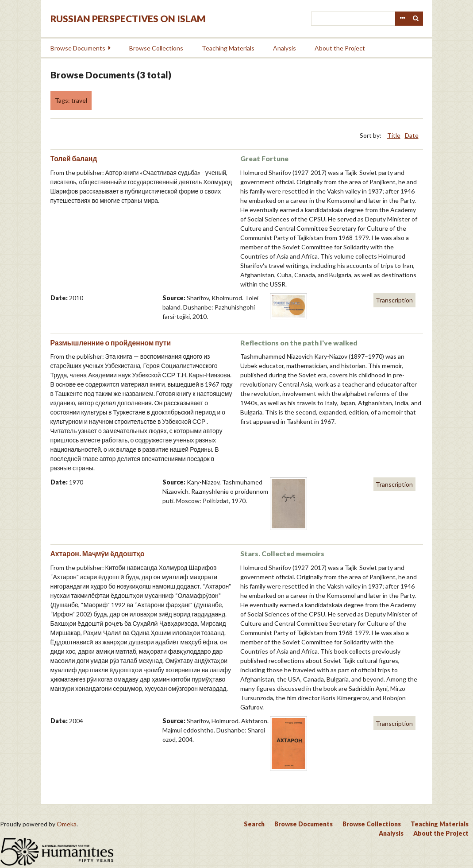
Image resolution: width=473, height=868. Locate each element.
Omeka (67, 824)
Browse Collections (156, 48)
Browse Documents (78, 48)
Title (394, 135)
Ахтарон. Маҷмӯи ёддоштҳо (98, 553)
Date (412, 135)
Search (416, 19)
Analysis (285, 48)
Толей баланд (74, 158)
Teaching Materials (228, 48)
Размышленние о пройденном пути (111, 343)
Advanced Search (402, 19)
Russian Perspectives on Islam (128, 18)
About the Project (340, 48)
